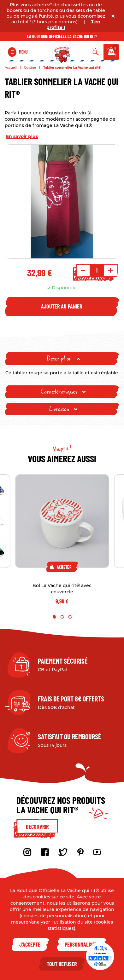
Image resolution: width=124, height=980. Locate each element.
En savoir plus (22, 136)
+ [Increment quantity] (110, 270)
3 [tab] (70, 617)
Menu (23, 52)
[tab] (62, 359)
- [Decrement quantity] (83, 270)
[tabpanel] (62, 540)
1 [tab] (54, 617)
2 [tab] (62, 617)
